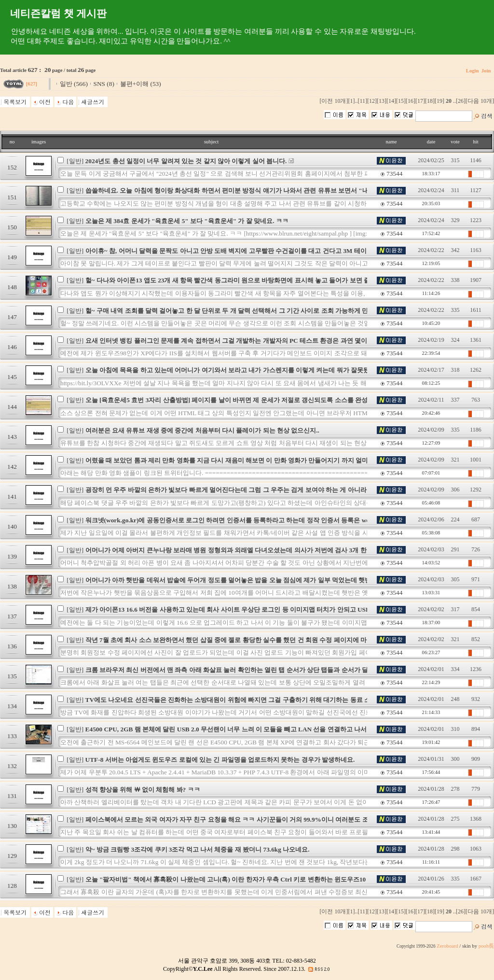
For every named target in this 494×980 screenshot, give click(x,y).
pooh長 (486, 946)
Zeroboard (447, 946)
